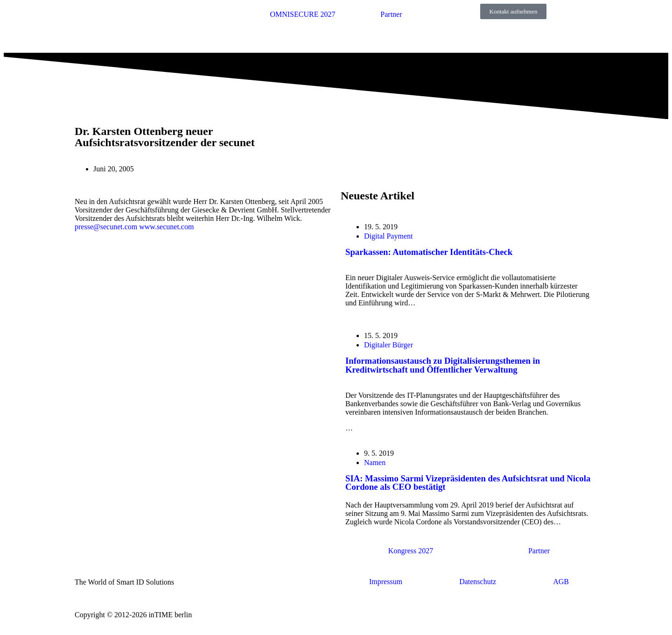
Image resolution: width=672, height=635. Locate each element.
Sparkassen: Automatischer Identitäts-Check (429, 252)
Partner (391, 14)
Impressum (386, 582)
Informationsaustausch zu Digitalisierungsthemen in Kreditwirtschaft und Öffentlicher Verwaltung (443, 365)
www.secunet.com (166, 227)
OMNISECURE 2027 (302, 14)
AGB (561, 582)
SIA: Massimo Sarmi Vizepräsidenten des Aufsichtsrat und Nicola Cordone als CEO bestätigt (468, 483)
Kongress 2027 (411, 551)
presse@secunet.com (106, 227)
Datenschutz (478, 582)
